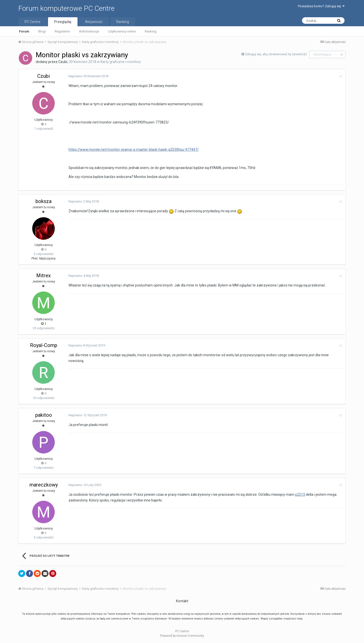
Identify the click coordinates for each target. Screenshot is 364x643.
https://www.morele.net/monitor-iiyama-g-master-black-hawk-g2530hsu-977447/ (134, 149)
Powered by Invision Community (182, 636)
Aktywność (94, 22)
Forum (24, 31)
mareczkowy (44, 485)
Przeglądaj (63, 22)
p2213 (300, 494)
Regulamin (62, 31)
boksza (43, 201)
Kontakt (182, 601)
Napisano (88, 76)
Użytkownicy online (122, 31)
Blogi (42, 31)
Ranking (151, 31)
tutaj (300, 619)
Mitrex (43, 275)
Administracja (89, 31)
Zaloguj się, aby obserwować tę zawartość (276, 54)
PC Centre (32, 22)
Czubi (63, 62)
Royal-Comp (44, 345)
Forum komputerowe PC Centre (66, 8)
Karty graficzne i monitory (121, 62)
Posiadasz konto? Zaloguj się (321, 6)
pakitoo (44, 415)
